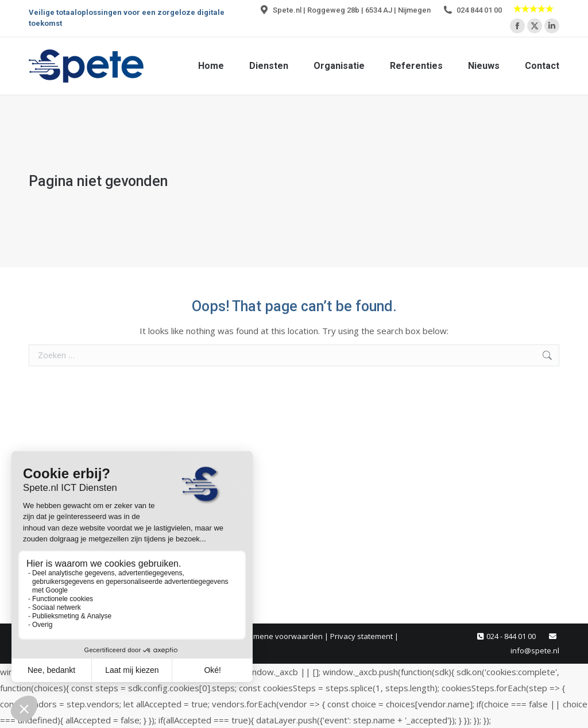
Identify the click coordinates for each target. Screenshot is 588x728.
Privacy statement (361, 636)
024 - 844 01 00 (511, 636)
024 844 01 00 (472, 10)
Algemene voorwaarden (281, 636)
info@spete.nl (535, 650)
